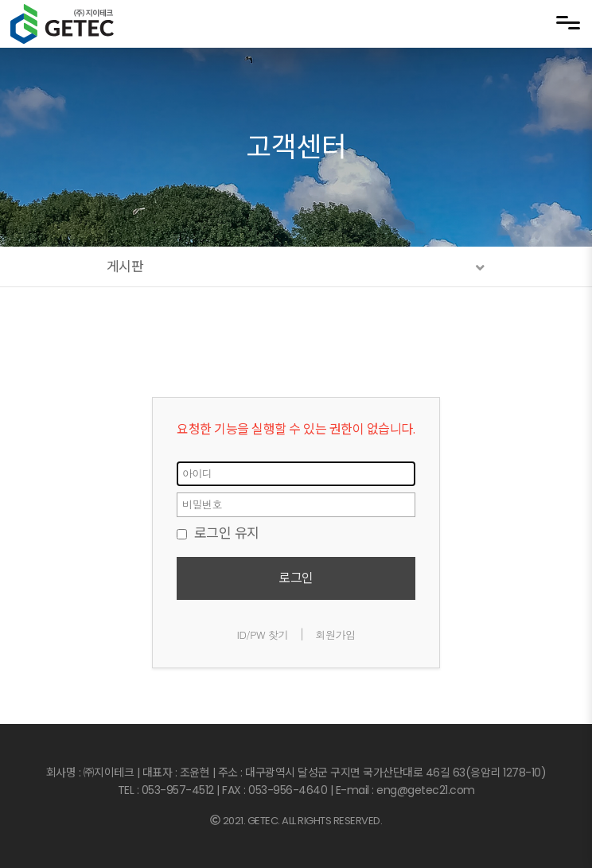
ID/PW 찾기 (263, 634)
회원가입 (335, 634)
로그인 (296, 578)
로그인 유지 (218, 533)
